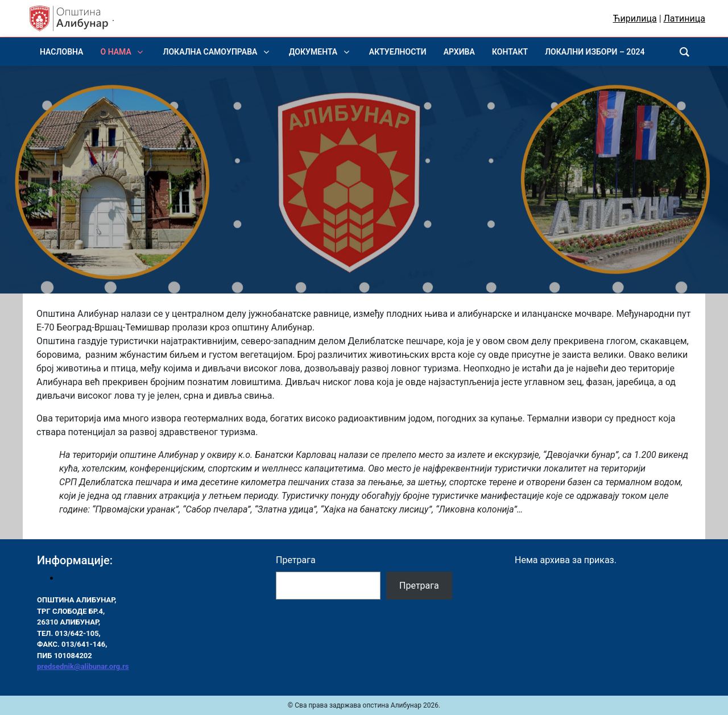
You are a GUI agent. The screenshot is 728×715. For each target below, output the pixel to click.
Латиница (684, 18)
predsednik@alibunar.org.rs (83, 666)
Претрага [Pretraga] (419, 586)
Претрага (296, 560)
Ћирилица (635, 18)
